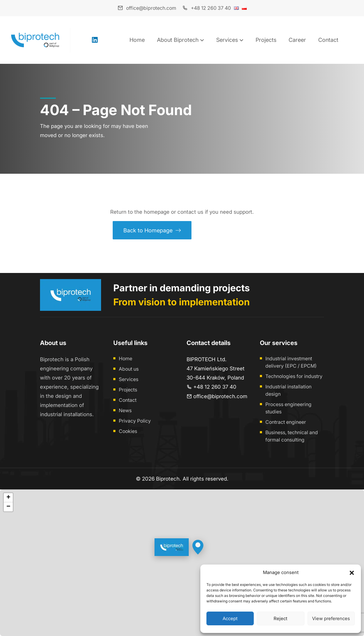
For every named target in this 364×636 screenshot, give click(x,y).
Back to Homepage (152, 230)
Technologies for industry (294, 376)
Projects (266, 40)
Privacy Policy (135, 421)
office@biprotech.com (151, 8)
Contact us (223, 230)
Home (137, 40)
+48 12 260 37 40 (211, 8)
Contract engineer (286, 422)
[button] (352, 572)
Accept (230, 618)
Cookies (128, 431)
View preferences (331, 618)
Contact (328, 40)
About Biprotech (178, 40)
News (125, 410)
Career (297, 40)
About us (129, 369)
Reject (280, 618)
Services (227, 40)
